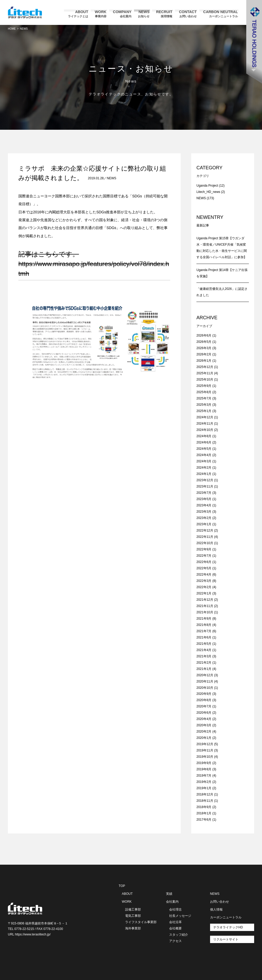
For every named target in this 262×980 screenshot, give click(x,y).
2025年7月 (204, 398)
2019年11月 (205, 750)
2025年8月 (204, 392)
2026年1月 (204, 361)
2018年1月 (204, 813)
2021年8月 (204, 625)
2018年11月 (205, 801)
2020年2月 (204, 732)
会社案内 (172, 902)
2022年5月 (204, 568)
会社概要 (175, 928)
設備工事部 (133, 909)
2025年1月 (204, 411)
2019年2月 (204, 782)
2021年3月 (204, 656)
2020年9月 (204, 694)
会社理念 (175, 909)
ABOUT (127, 894)
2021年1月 (204, 669)
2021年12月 (205, 600)
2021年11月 (205, 606)
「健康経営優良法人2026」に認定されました (222, 292)
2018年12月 (205, 794)
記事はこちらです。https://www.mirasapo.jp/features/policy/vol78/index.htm (94, 264)
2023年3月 (204, 512)
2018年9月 (204, 807)
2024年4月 (204, 455)
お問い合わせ (220, 902)
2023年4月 (204, 505)
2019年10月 (205, 757)
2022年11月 (205, 537)
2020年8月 (204, 700)
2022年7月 (204, 556)
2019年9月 (204, 763)
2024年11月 (205, 424)
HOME (12, 29)
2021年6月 (204, 637)
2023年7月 (204, 493)
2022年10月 (205, 543)
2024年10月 (205, 430)
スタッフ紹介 (179, 935)
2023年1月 (204, 524)
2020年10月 (205, 688)
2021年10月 (205, 612)
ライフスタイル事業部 (141, 922)
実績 (169, 894)
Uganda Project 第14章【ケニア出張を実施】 (222, 273)
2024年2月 (204, 468)
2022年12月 (205, 530)
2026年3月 (204, 348)
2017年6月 (204, 820)
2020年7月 (204, 706)
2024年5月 (204, 449)
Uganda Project (207, 186)
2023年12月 (205, 480)
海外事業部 (133, 928)
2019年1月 (204, 788)
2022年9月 (204, 549)
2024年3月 (204, 461)
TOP (122, 886)
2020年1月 (204, 738)
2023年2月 (204, 518)
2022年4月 (204, 575)
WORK (127, 902)
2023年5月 (204, 499)
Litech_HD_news (208, 192)
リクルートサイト (226, 939)
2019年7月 (204, 776)
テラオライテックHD (228, 927)
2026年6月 (204, 335)
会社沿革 (175, 922)
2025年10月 (205, 380)
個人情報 (216, 909)
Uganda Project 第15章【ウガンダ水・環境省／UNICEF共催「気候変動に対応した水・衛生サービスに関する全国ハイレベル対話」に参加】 (222, 248)
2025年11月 (205, 373)
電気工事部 (133, 916)
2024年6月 (204, 442)
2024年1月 (204, 474)
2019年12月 (205, 744)
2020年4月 (204, 719)
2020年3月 (204, 725)
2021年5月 (204, 644)
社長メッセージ (180, 916)
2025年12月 (205, 367)
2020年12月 (205, 675)
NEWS (111, 178)
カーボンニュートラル (226, 917)
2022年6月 (204, 562)
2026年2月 (204, 354)
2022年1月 (204, 593)
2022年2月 (204, 587)
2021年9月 (204, 619)
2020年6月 (204, 713)
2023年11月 (205, 486)
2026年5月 (204, 342)
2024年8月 (204, 436)
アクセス (175, 941)
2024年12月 (205, 417)
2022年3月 (204, 581)
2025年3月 (204, 405)
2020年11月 (205, 681)
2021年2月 (204, 663)
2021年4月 (204, 650)
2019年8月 (204, 769)
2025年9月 (204, 386)
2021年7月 (204, 631)
